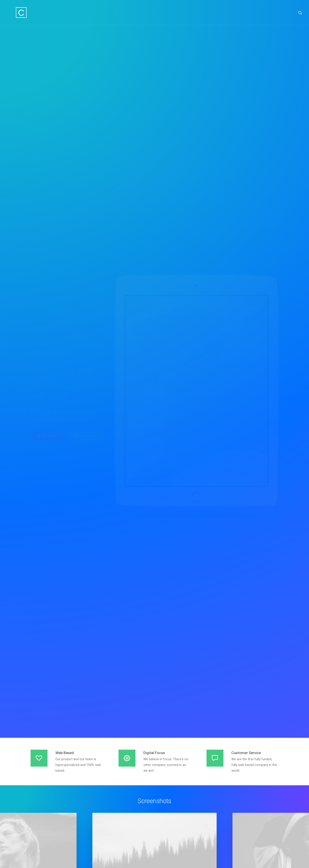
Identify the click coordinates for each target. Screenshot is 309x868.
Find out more (155, 662)
